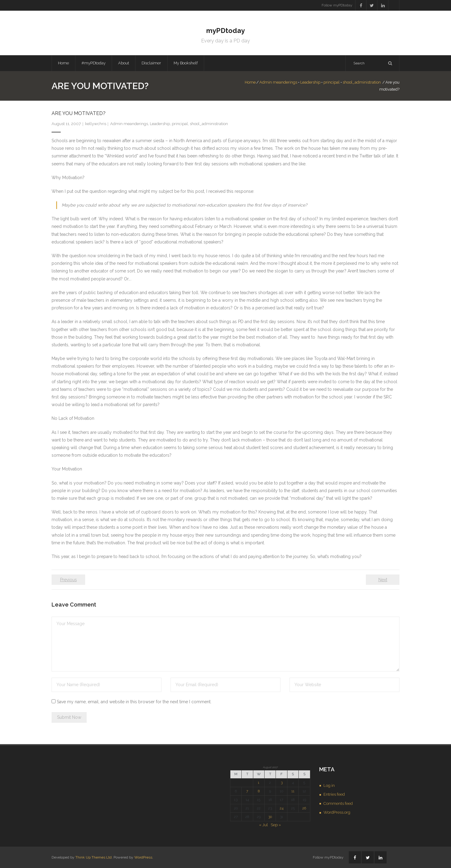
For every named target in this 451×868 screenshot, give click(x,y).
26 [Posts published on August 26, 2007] (304, 808)
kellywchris (96, 124)
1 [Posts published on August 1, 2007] (259, 783)
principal (332, 82)
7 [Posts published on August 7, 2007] (247, 791)
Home (63, 63)
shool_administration (362, 82)
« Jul (263, 825)
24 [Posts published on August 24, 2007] (282, 808)
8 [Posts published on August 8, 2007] (259, 791)
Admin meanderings (278, 82)
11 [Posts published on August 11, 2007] (293, 791)
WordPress (143, 857)
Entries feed (334, 794)
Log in (329, 785)
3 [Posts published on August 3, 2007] (282, 783)
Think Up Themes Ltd (94, 857)
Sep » (276, 825)
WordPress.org (337, 812)
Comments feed (338, 803)
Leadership (310, 82)
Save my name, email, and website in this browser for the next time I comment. (134, 702)
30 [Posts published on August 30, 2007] (270, 817)
